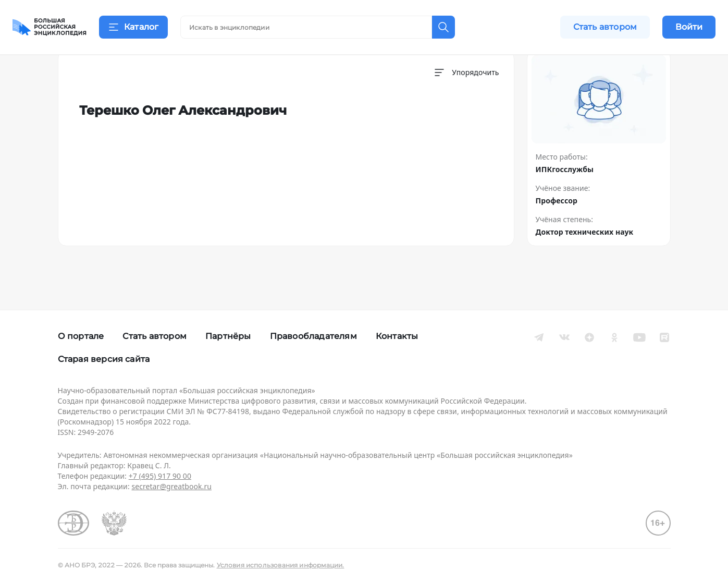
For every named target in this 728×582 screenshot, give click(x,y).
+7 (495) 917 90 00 (160, 476)
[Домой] (50, 27)
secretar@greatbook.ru (171, 486)
